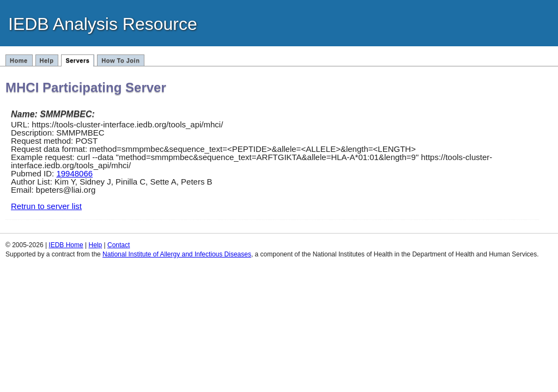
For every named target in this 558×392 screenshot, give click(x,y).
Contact (119, 245)
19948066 (74, 173)
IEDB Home (66, 245)
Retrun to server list (46, 206)
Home (19, 60)
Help (47, 60)
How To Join (120, 60)
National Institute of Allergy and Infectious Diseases (177, 254)
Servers (77, 60)
